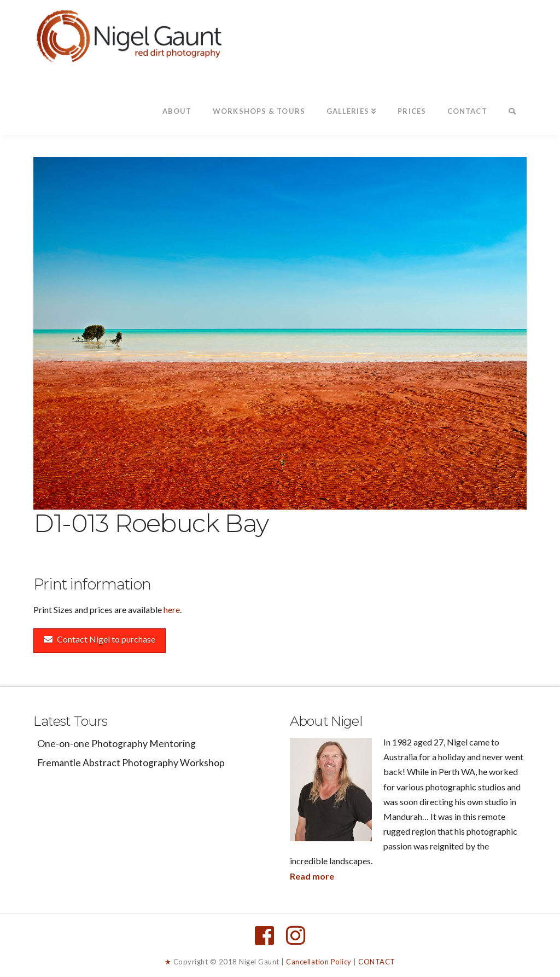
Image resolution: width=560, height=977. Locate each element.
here (172, 609)
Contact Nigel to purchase (100, 639)
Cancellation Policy (319, 962)
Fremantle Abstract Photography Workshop (131, 763)
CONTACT (377, 962)
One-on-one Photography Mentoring (116, 744)
